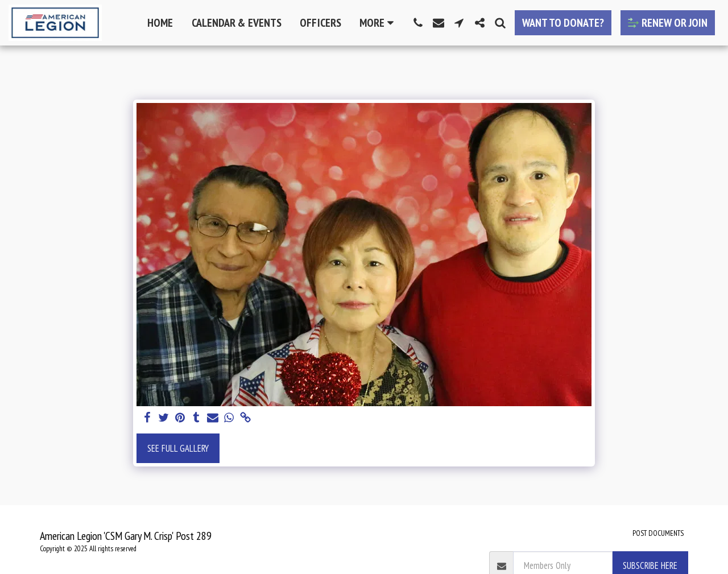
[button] (418, 23)
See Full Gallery (178, 448)
